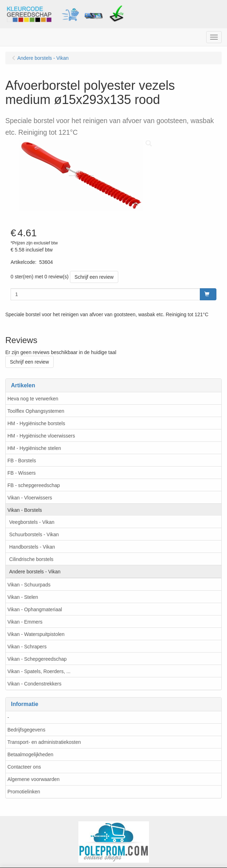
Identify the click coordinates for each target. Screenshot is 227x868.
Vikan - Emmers (25, 622)
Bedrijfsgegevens (26, 730)
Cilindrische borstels (31, 559)
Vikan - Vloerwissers (30, 498)
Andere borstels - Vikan (35, 572)
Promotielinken (24, 792)
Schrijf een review (94, 277)
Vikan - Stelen (23, 597)
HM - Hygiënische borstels (36, 423)
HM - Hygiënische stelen (34, 448)
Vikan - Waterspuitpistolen (36, 634)
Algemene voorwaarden (34, 779)
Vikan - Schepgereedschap (37, 659)
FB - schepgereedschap (34, 485)
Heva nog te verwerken (33, 399)
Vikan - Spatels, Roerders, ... (39, 671)
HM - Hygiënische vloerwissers (41, 436)
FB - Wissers (22, 473)
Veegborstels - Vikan (32, 522)
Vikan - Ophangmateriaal (35, 609)
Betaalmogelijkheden (30, 754)
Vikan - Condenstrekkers (34, 684)
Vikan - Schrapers (27, 647)
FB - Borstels (22, 461)
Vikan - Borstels (25, 510)
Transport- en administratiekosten (44, 742)
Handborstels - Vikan (32, 547)
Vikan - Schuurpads (29, 585)
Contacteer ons (24, 767)
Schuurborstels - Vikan (34, 534)
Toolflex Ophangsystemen (36, 411)
